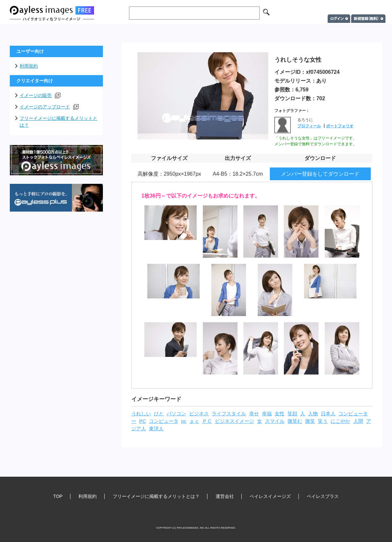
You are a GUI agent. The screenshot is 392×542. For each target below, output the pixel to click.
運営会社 (225, 496)
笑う (323, 421)
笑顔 (292, 414)
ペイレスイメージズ (270, 496)
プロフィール (309, 126)
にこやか (340, 421)
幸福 (267, 414)
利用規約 (29, 66)
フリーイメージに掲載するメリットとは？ (58, 122)
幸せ (254, 414)
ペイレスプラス (323, 496)
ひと (159, 414)
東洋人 (156, 429)
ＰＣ (207, 421)
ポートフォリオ (340, 126)
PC (143, 421)
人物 (313, 414)
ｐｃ (194, 421)
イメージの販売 (40, 96)
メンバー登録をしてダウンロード (320, 174)
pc (184, 421)
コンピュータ (164, 421)
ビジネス (199, 414)
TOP (58, 496)
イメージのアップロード (49, 107)
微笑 (310, 421)
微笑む (295, 421)
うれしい (141, 414)
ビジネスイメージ (235, 421)
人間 (358, 421)
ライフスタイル (229, 414)
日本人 (328, 414)
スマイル (275, 421)
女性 (280, 414)
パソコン (176, 414)
